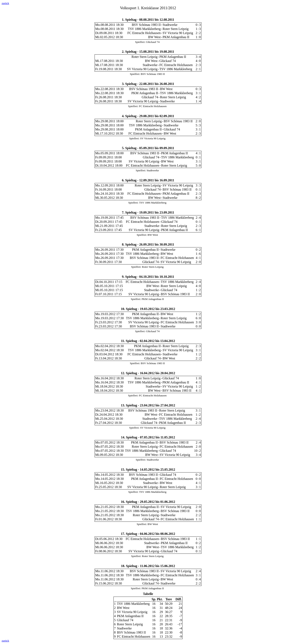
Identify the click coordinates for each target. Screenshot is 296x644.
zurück (5, 3)
